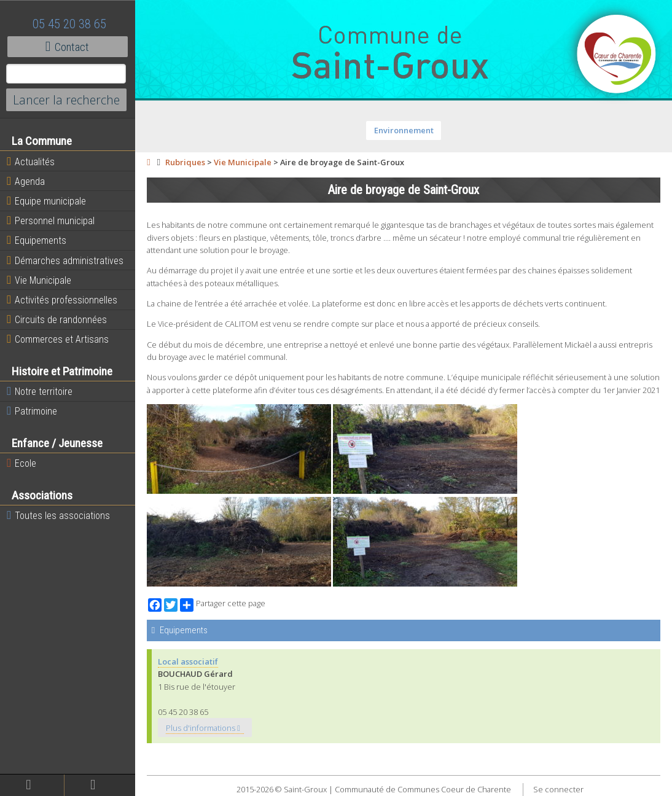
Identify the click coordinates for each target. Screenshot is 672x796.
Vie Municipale (39, 280)
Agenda (26, 181)
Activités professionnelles (62, 300)
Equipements (37, 240)
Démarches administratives (65, 260)
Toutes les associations (58, 515)
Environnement (404, 130)
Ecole (21, 463)
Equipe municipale (46, 201)
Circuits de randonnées (57, 319)
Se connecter (558, 789)
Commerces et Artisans (58, 339)
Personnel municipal (51, 220)
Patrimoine (32, 411)
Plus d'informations (203, 728)
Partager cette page (223, 605)
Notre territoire (40, 391)
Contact (67, 47)
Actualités (31, 162)
